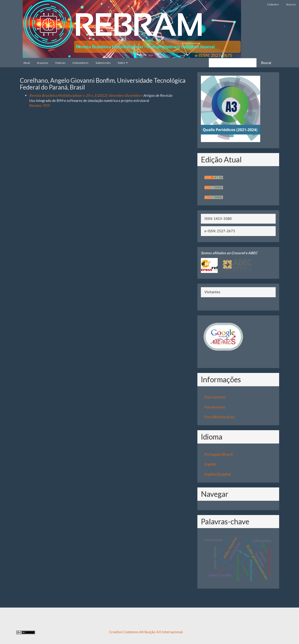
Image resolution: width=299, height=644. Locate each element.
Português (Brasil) (219, 454)
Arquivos (43, 63)
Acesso (291, 4)
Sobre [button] (123, 63)
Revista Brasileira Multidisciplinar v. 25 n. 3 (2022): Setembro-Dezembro (85, 95)
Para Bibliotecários (219, 417)
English (210, 464)
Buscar (266, 63)
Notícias (61, 63)
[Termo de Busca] (233, 63)
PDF (47, 105)
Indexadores (81, 63)
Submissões (103, 63)
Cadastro (273, 4)
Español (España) (218, 474)
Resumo (35, 105)
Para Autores (215, 407)
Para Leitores (215, 397)
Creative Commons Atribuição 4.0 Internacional (146, 632)
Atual (27, 63)
